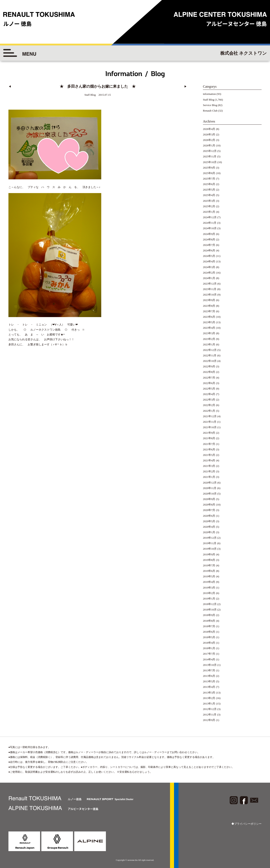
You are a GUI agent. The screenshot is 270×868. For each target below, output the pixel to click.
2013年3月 (209, 693)
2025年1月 (209, 212)
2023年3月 (209, 333)
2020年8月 (209, 505)
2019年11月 (210, 543)
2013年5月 (209, 681)
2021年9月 (209, 433)
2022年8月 (209, 372)
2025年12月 (210, 151)
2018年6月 (209, 632)
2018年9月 (209, 615)
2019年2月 (209, 593)
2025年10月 (210, 162)
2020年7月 (209, 510)
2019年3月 (209, 588)
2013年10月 (210, 665)
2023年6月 (209, 317)
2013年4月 (209, 687)
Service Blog (210, 105)
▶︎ (186, 87)
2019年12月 (210, 538)
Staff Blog (209, 100)
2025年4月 (209, 195)
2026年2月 (209, 140)
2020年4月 (209, 527)
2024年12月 (210, 217)
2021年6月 (209, 449)
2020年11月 (210, 488)
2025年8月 (209, 173)
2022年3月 (209, 400)
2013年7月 (209, 670)
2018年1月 (209, 648)
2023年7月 (209, 311)
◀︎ (10, 87)
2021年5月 (209, 455)
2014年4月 (209, 659)
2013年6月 (209, 676)
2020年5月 (209, 521)
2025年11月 (210, 156)
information (209, 94)
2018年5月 (209, 637)
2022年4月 (209, 394)
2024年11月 (210, 223)
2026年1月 (209, 145)
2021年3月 (209, 466)
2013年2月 (209, 698)
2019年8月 (209, 560)
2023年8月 (209, 306)
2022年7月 (209, 378)
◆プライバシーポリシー (246, 824)
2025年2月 (209, 206)
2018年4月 (209, 643)
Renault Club (210, 111)
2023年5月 (209, 322)
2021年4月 (209, 460)
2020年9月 (209, 499)
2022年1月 (209, 411)
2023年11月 (210, 289)
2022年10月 (210, 361)
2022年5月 (209, 389)
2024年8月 (209, 239)
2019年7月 (209, 565)
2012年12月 (210, 709)
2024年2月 (209, 273)
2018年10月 (210, 610)
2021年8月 (209, 438)
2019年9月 (209, 554)
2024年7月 (209, 245)
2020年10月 (210, 494)
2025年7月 (209, 179)
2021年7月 (209, 444)
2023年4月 (209, 328)
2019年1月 (209, 599)
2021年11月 (210, 422)
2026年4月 (209, 129)
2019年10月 (210, 549)
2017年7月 (209, 654)
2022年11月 (210, 355)
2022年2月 (209, 405)
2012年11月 (210, 715)
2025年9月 (209, 168)
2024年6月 (209, 250)
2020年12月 (210, 483)
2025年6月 (209, 184)
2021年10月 (210, 427)
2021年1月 (209, 477)
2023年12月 (210, 284)
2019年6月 (209, 571)
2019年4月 (209, 582)
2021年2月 (209, 471)
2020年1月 (209, 532)
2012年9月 (209, 720)
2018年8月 (209, 621)
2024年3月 (209, 267)
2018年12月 (210, 604)
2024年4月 (209, 261)
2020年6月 (209, 516)
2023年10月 (210, 295)
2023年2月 (209, 339)
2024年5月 (209, 256)
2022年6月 (209, 383)
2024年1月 (209, 278)
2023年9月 (209, 300)
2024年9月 (209, 234)
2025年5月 (209, 190)
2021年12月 (210, 416)
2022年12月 (210, 350)
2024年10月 (210, 228)
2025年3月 (209, 201)
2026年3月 (209, 134)
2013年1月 (209, 704)
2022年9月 (209, 366)
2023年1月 (209, 344)
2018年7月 (209, 626)
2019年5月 (209, 576)
